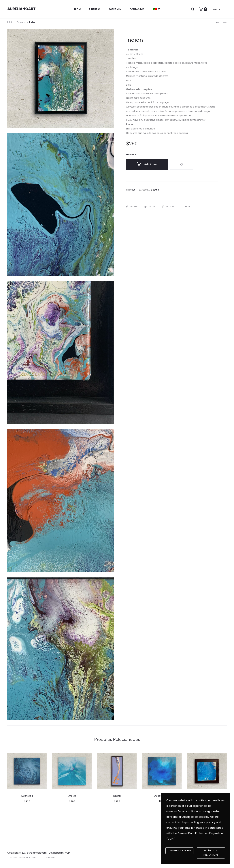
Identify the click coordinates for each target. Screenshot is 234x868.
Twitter (153, 208)
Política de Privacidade (211, 853)
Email (191, 208)
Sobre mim (115, 9)
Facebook (133, 208)
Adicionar (143, 167)
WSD (67, 855)
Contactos (137, 9)
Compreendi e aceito (179, 851)
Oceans (21, 25)
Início (10, 25)
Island (117, 798)
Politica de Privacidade (23, 860)
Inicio (77, 9)
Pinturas (95, 9)
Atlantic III (27, 798)
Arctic (72, 798)
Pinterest (173, 208)
